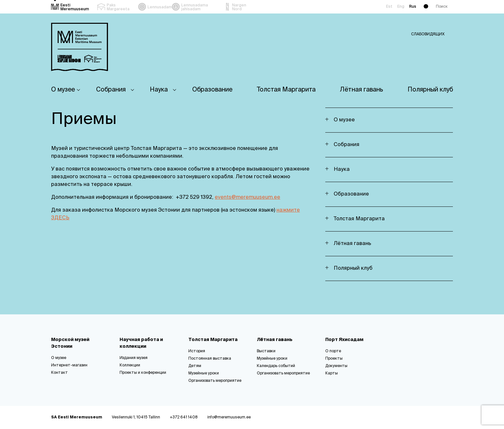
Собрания (111, 90)
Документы (336, 366)
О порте (333, 351)
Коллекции (130, 365)
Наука (159, 90)
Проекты (334, 359)
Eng (401, 7)
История (197, 351)
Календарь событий (276, 366)
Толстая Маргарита (286, 90)
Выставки (266, 351)
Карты (332, 373)
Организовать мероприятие (215, 381)
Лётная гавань (361, 90)
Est (389, 7)
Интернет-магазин (69, 365)
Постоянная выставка (210, 359)
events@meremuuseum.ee (248, 197)
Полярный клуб (430, 90)
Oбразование (212, 90)
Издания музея (134, 358)
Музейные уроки (204, 373)
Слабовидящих (428, 34)
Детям (195, 366)
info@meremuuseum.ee (229, 417)
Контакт (59, 373)
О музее (63, 90)
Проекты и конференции (143, 373)
